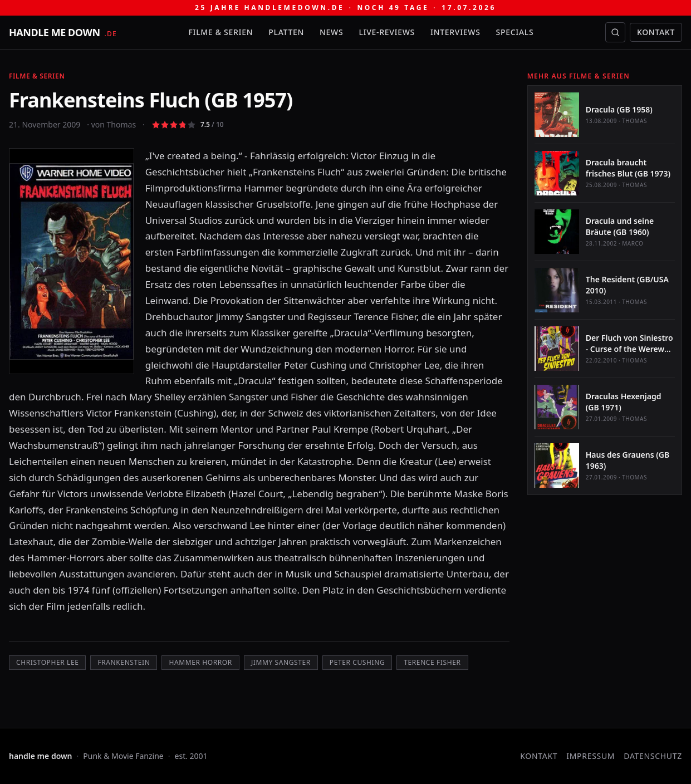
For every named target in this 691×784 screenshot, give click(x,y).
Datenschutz (653, 756)
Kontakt (656, 32)
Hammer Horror (200, 662)
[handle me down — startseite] (63, 32)
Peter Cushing (357, 662)
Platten (286, 32)
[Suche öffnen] (615, 32)
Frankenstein (124, 662)
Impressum (590, 756)
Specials (515, 32)
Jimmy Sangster (281, 662)
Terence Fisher (432, 662)
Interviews (455, 32)
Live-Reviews (387, 32)
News (331, 32)
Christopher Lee (47, 662)
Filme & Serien (220, 32)
